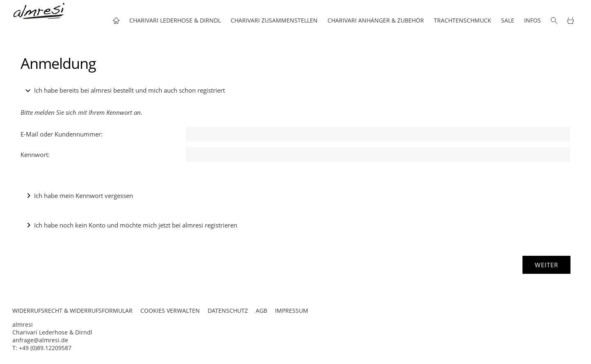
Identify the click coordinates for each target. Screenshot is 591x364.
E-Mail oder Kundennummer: (62, 134)
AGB (261, 311)
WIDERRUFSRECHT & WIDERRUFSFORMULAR (72, 311)
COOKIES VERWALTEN (170, 311)
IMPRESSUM (292, 311)
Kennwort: (35, 155)
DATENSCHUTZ (228, 311)
